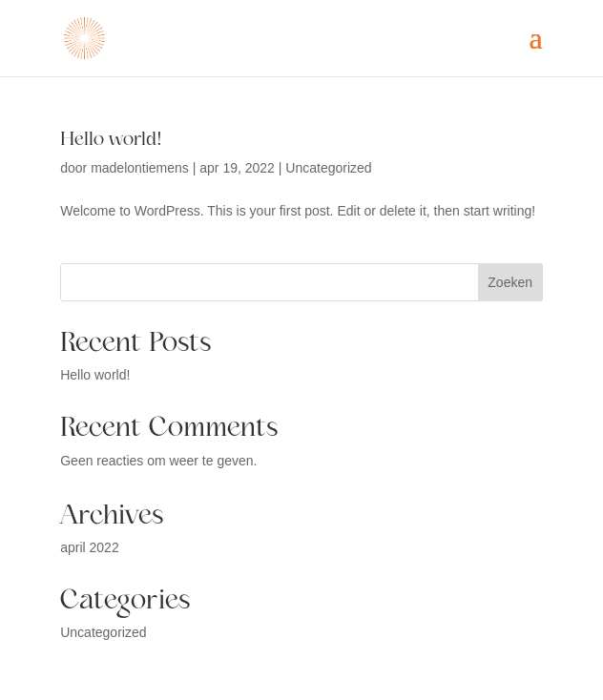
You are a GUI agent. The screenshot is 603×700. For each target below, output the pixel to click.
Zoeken (510, 282)
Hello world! (111, 139)
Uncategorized (328, 168)
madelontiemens (140, 168)
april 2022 (90, 547)
